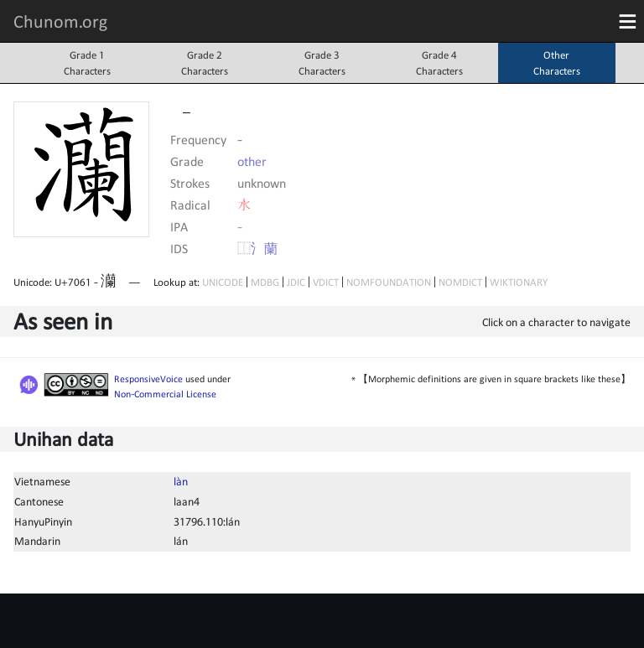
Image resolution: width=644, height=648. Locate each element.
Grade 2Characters (205, 63)
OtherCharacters (557, 63)
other (252, 161)
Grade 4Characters (439, 63)
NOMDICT (460, 282)
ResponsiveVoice (148, 379)
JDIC (296, 282)
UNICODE (223, 282)
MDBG (265, 282)
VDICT (326, 282)
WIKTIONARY (519, 282)
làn (181, 481)
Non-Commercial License (165, 394)
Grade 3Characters (322, 63)
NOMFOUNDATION (389, 282)
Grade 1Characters (87, 63)
